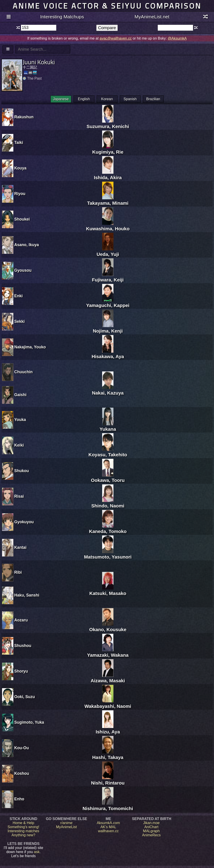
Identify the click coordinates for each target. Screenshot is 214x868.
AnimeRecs (151, 835)
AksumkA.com (108, 823)
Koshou (22, 773)
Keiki (19, 445)
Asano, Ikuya (27, 245)
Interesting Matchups (62, 17)
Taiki (19, 143)
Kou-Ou (22, 748)
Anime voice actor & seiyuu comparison (107, 6)
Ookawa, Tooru (108, 477)
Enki (18, 296)
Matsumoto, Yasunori (108, 554)
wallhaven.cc (108, 831)
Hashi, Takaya (108, 755)
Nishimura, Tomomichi (108, 806)
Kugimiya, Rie (108, 149)
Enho (19, 799)
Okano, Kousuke (108, 627)
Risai (19, 496)
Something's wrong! (23, 827)
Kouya (20, 168)
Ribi (18, 572)
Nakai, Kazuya (108, 390)
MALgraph (151, 831)
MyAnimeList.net (152, 17)
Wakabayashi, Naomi (108, 703)
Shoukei (22, 219)
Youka (20, 420)
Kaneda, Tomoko (108, 529)
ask (37, 852)
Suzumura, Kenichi (108, 124)
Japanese (61, 99)
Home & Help (23, 823)
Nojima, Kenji (108, 328)
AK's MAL (108, 827)
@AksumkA (177, 38)
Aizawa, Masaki (108, 678)
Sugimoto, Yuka (29, 722)
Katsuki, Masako (108, 591)
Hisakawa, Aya (108, 354)
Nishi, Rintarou (108, 780)
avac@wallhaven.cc (116, 38)
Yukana (108, 426)
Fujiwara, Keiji (108, 277)
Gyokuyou (24, 522)
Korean (107, 99)
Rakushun (24, 117)
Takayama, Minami (108, 200)
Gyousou (23, 270)
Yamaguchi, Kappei (108, 303)
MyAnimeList (67, 827)
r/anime (66, 823)
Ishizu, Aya (108, 729)
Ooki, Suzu (25, 697)
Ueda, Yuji (108, 251)
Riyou (20, 194)
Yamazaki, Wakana (108, 652)
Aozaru (21, 620)
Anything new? (23, 835)
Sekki (19, 321)
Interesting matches (24, 831)
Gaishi (20, 395)
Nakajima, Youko (30, 347)
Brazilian (153, 99)
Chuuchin (23, 372)
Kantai (20, 547)
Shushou (23, 646)
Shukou (22, 471)
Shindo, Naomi (108, 503)
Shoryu (21, 671)
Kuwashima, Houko (108, 226)
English (84, 99)
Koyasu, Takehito (108, 452)
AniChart (151, 827)
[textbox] (39, 28)
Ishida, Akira (108, 175)
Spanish (130, 99)
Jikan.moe (151, 823)
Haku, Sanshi (27, 595)
